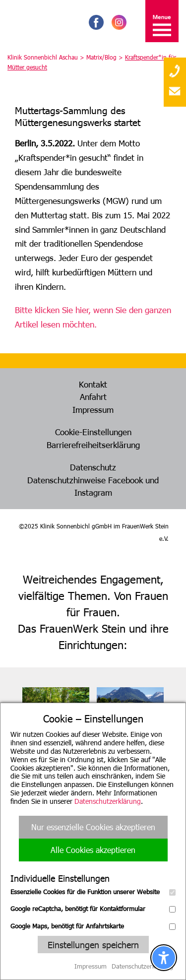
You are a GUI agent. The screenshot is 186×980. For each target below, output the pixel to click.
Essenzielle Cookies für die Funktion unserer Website (93, 892)
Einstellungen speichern (93, 945)
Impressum (93, 409)
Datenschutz (93, 467)
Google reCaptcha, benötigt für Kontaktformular (93, 909)
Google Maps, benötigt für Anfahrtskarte (93, 926)
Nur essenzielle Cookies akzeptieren (93, 827)
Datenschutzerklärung (108, 801)
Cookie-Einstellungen (93, 432)
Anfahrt (93, 396)
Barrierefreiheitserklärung (93, 445)
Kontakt (93, 384)
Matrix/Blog (101, 57)
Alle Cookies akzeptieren (93, 850)
